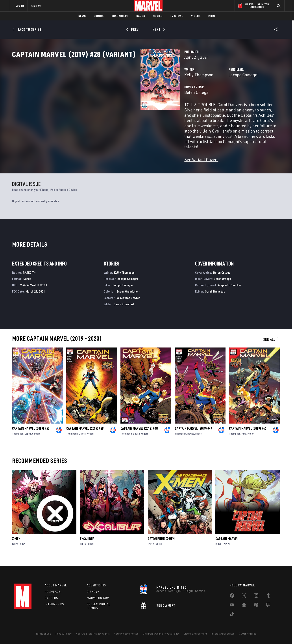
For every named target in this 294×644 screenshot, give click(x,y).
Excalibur (87, 544)
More (212, 16)
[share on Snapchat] (244, 606)
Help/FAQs (53, 592)
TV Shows (177, 16)
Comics (99, 16)
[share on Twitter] (244, 596)
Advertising (96, 585)
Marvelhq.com (98, 598)
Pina (244, 439)
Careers (51, 598)
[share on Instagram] (256, 596)
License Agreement (195, 634)
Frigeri (90, 439)
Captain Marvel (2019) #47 (193, 433)
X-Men (16, 544)
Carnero (36, 439)
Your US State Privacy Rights (93, 634)
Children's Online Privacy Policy (161, 634)
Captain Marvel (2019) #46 (248, 433)
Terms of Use (43, 634)
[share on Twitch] (268, 606)
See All (271, 345)
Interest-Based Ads (223, 634)
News (82, 16)
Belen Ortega (107, 112)
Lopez (28, 439)
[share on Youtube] (232, 606)
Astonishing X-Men (161, 544)
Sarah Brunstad (124, 309)
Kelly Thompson (109, 94)
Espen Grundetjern (129, 296)
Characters (120, 16)
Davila (82, 439)
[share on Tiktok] (232, 615)
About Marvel (56, 585)
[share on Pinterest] (256, 606)
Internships (54, 604)
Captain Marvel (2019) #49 (85, 433)
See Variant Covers (111, 158)
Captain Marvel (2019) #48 (139, 433)
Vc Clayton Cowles (128, 303)
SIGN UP (36, 6)
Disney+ (93, 592)
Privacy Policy (64, 634)
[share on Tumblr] (268, 596)
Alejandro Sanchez (230, 290)
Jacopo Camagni (199, 94)
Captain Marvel (227, 544)
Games (141, 16)
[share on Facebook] (232, 597)
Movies (158, 16)
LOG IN (20, 6)
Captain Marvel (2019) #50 (31, 433)
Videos (196, 16)
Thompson (18, 439)
